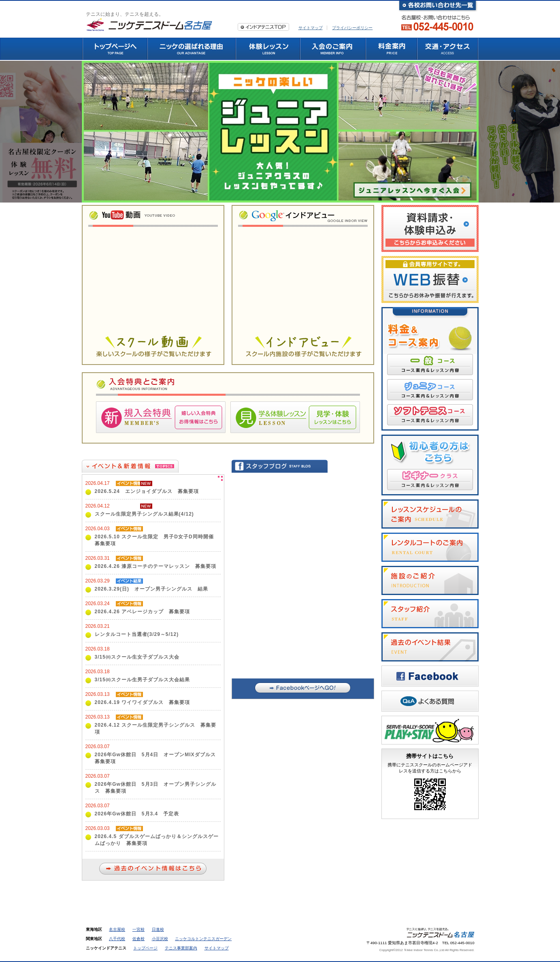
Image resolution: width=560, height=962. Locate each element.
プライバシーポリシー (352, 28)
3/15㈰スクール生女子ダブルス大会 (137, 657)
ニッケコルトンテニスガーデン (203, 939)
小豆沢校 (160, 939)
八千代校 (117, 939)
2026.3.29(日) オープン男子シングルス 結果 (151, 589)
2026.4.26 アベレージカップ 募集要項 (143, 612)
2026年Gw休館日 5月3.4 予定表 (137, 814)
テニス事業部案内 (181, 948)
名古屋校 (117, 929)
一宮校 (138, 929)
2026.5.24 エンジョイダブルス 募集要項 (147, 491)
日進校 (158, 929)
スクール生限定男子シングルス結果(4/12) (144, 514)
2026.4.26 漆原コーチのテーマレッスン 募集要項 (156, 566)
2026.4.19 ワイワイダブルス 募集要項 (143, 702)
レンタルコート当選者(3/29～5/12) (137, 634)
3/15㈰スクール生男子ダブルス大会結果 (142, 680)
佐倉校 (138, 939)
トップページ (145, 948)
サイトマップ (311, 28)
